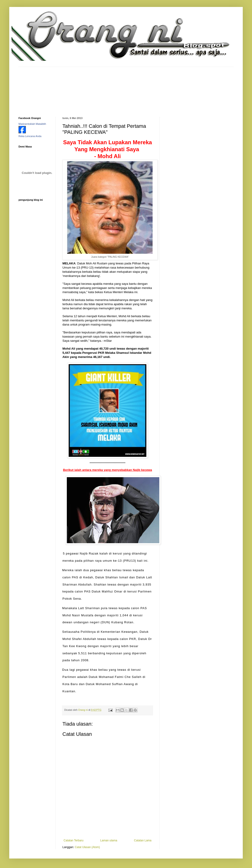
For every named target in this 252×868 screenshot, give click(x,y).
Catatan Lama (143, 840)
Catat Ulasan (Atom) (87, 847)
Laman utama (109, 840)
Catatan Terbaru (74, 840)
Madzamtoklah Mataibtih (32, 124)
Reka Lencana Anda (30, 136)
